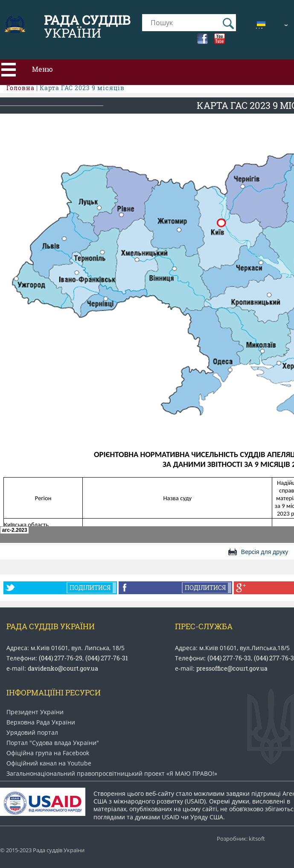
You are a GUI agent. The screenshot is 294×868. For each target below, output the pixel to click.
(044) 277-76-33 (229, 658)
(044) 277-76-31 (107, 658)
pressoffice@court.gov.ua (232, 668)
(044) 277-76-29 (61, 658)
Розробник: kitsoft (241, 839)
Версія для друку (265, 552)
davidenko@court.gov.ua (63, 668)
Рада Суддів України (51, 626)
